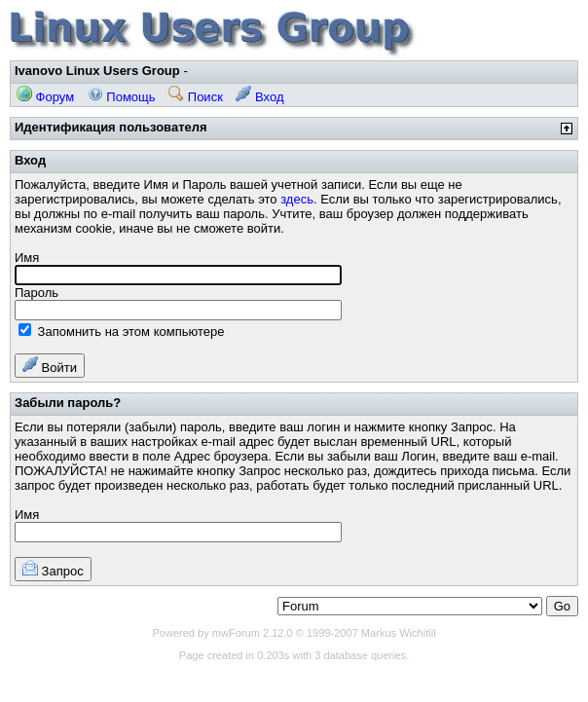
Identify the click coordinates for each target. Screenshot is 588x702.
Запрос (53, 569)
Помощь (122, 97)
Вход (259, 97)
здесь (297, 199)
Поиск (196, 97)
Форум (45, 97)
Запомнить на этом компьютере (121, 332)
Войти (50, 366)
